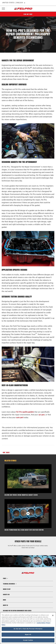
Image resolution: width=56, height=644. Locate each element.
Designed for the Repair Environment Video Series (17, 611)
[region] (28, 628)
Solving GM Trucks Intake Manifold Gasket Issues (21, 495)
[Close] (53, 615)
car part (42, 415)
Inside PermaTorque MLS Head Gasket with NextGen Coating (24, 530)
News (4, 600)
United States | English (13, 3)
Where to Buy (7, 589)
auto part (20, 418)
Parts (6, 578)
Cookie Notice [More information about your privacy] (41, 623)
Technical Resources (10, 584)
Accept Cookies (28, 640)
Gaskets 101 (6, 595)
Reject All (28, 635)
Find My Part (28, 14)
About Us (5, 605)
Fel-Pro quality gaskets (25, 412)
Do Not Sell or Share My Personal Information (28, 629)
